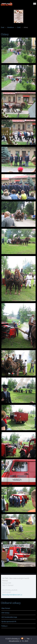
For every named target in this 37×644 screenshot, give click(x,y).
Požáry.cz (4, 626)
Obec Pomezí (6, 608)
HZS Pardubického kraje (9, 617)
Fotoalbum (11, 27)
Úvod (3, 27)
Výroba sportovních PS (9, 621)
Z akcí (19, 27)
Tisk (28, 639)
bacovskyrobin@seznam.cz (12, 595)
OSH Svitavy (5, 613)
